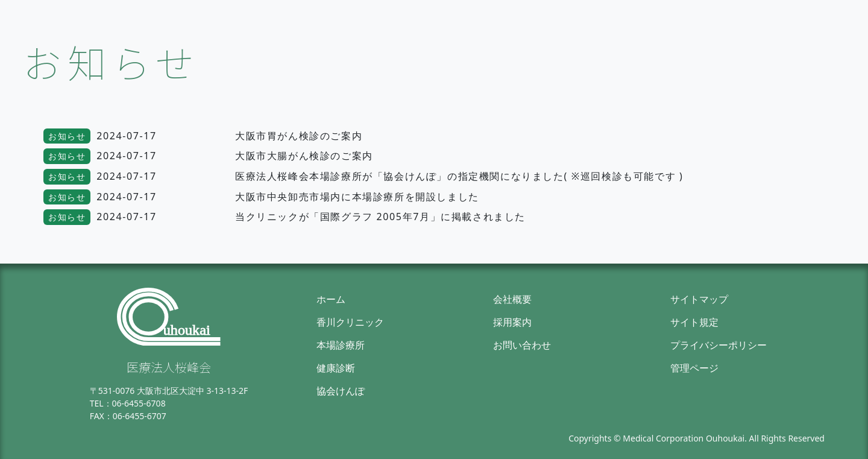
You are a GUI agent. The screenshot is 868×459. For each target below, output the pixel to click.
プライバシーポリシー (719, 345)
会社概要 (512, 299)
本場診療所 (341, 345)
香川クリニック (350, 322)
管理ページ (694, 368)
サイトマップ (699, 299)
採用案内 (512, 322)
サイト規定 (694, 322)
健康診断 (336, 368)
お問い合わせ (522, 345)
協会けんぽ (341, 391)
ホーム (331, 299)
